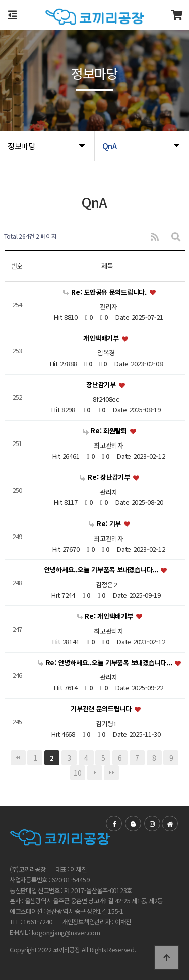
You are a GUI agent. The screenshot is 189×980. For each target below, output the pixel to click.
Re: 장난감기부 (106, 477)
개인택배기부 (102, 338)
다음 (95, 773)
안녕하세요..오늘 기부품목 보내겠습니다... (102, 570)
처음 (18, 758)
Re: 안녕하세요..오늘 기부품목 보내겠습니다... (106, 662)
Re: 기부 (106, 524)
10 (77, 773)
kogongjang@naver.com (66, 933)
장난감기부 (102, 384)
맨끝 (111, 773)
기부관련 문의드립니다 (102, 709)
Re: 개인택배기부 (106, 616)
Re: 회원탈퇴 (106, 431)
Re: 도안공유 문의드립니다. (106, 292)
